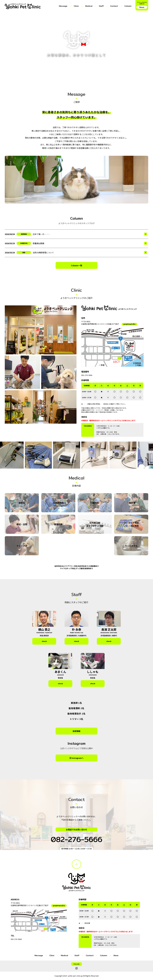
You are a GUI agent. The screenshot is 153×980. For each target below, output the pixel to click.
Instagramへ (78, 758)
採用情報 (76, 731)
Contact (114, 6)
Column (128, 6)
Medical (89, 6)
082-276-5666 (87, 375)
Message (63, 6)
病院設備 (24, 234)
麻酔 (24, 252)
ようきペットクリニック (18, 4)
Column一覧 (77, 265)
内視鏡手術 (24, 243)
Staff (101, 6)
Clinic (76, 6)
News (116, 955)
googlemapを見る (129, 324)
